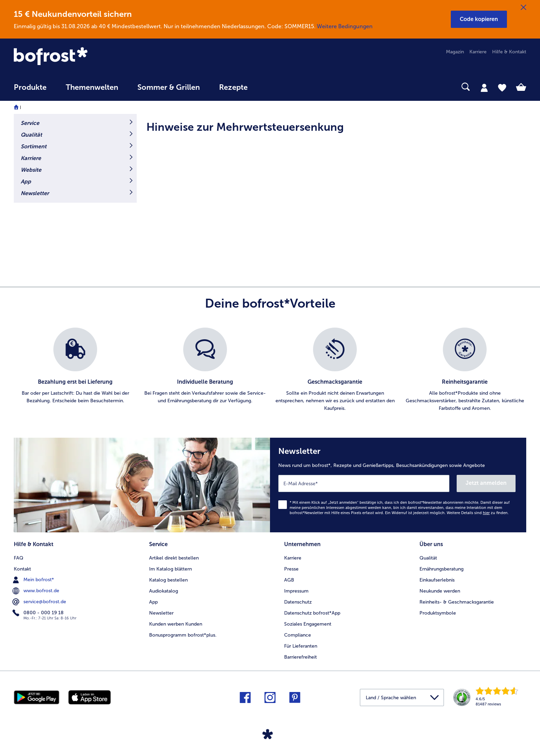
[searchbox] (271, 87)
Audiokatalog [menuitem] (164, 591)
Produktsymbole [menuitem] (438, 613)
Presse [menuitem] (291, 569)
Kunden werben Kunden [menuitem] (176, 624)
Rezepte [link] (233, 87)
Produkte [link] (30, 87)
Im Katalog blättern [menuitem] (170, 569)
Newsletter (35, 193)
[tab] (484, 87)
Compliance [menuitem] (298, 635)
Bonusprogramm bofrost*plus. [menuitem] (183, 635)
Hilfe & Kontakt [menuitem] (509, 52)
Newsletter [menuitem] (161, 613)
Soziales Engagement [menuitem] (308, 624)
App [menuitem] (153, 602)
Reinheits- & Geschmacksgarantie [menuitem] (457, 602)
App (26, 182)
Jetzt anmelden (486, 483)
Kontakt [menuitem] (22, 569)
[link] (91, 57)
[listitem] (75, 370)
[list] (270, 370)
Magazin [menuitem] (455, 52)
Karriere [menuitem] (478, 52)
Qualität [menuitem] (428, 558)
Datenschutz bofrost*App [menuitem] (312, 613)
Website (31, 170)
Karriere (31, 158)
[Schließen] (523, 8)
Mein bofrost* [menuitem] (34, 580)
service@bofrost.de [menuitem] (40, 602)
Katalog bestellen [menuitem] (168, 580)
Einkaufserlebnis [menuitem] (437, 580)
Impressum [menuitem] (296, 591)
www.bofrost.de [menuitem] (37, 591)
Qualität (31, 135)
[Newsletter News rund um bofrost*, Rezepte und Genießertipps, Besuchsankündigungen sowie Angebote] (398, 485)
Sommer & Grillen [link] (169, 87)
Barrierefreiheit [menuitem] (300, 657)
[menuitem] (30, 91)
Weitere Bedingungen (345, 26)
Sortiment (34, 146)
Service (30, 123)
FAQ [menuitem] (19, 558)
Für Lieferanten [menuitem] (301, 646)
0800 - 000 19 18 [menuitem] (39, 613)
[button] (479, 19)
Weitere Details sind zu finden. (478, 513)
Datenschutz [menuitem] (298, 602)
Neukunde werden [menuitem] (440, 591)
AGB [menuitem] (289, 580)
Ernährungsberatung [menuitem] (442, 569)
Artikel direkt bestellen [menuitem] (174, 558)
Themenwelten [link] (92, 87)
